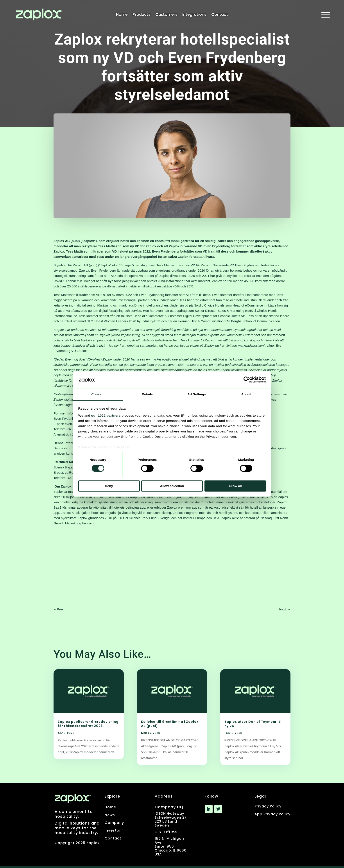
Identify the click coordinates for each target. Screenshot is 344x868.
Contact (220, 15)
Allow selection (172, 486)
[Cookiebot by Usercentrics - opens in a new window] (247, 380)
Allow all (235, 486)
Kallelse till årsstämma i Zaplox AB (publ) (170, 724)
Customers (166, 15)
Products (142, 15)
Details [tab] (147, 394)
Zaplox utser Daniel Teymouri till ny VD (254, 724)
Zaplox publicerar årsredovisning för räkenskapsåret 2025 (88, 724)
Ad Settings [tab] (197, 394)
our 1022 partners (106, 415)
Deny (109, 486)
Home (122, 15)
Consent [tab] (98, 394)
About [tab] (246, 394)
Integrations (194, 15)
